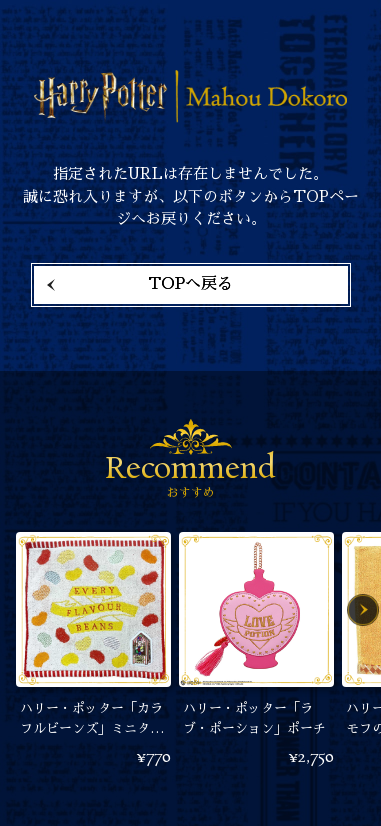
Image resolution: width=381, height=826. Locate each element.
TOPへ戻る (190, 284)
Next (363, 610)
